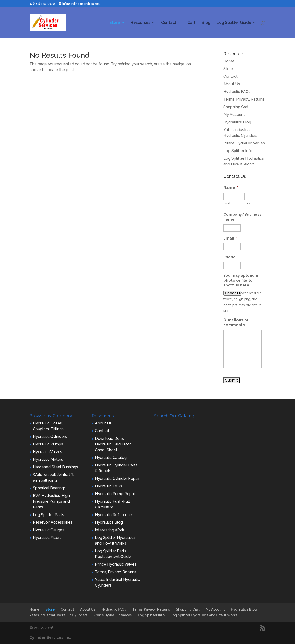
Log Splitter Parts (48, 515)
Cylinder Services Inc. (50, 637)
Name (231, 187)
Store (115, 23)
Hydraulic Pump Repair (115, 494)
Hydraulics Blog (237, 122)
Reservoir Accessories (53, 522)
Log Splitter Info (238, 151)
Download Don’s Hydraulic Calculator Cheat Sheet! (113, 444)
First (227, 203)
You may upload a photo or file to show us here (241, 280)
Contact (169, 23)
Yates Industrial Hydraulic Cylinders (58, 615)
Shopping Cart (236, 107)
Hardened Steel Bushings (55, 467)
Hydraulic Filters (47, 538)
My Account (234, 115)
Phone (230, 257)
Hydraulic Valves (47, 452)
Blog (206, 23)
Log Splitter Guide (234, 23)
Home (229, 61)
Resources (140, 23)
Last (248, 203)
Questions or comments (236, 322)
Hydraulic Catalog (111, 457)
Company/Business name (242, 217)
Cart (191, 23)
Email (230, 238)
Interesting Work (110, 530)
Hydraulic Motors (48, 459)
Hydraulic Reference (113, 515)
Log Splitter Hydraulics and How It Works (204, 615)
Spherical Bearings (49, 488)
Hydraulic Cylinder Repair (117, 478)
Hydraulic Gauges (49, 530)
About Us (232, 84)
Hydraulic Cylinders (50, 437)
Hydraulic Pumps (48, 444)
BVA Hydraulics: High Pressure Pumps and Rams (51, 501)
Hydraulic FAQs (237, 92)
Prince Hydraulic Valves (244, 143)
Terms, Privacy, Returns (244, 99)
